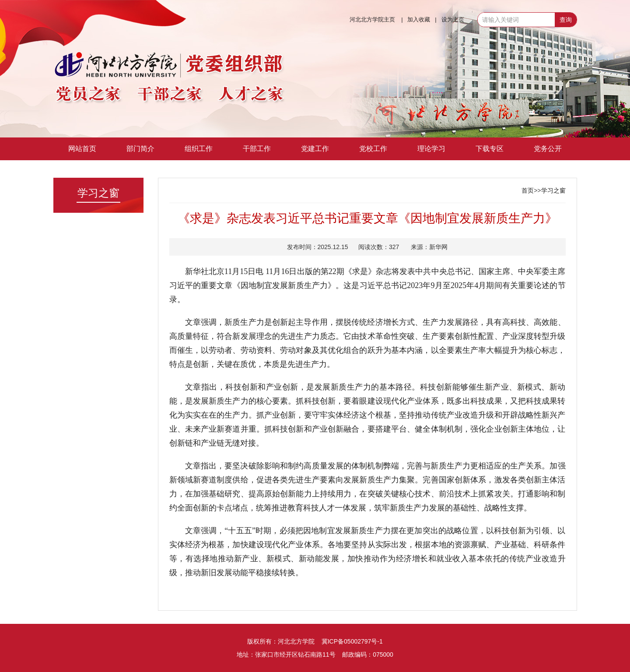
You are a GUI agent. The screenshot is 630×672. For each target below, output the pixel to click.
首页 (528, 190)
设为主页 (453, 19)
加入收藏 (419, 19)
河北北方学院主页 (372, 19)
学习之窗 (553, 190)
